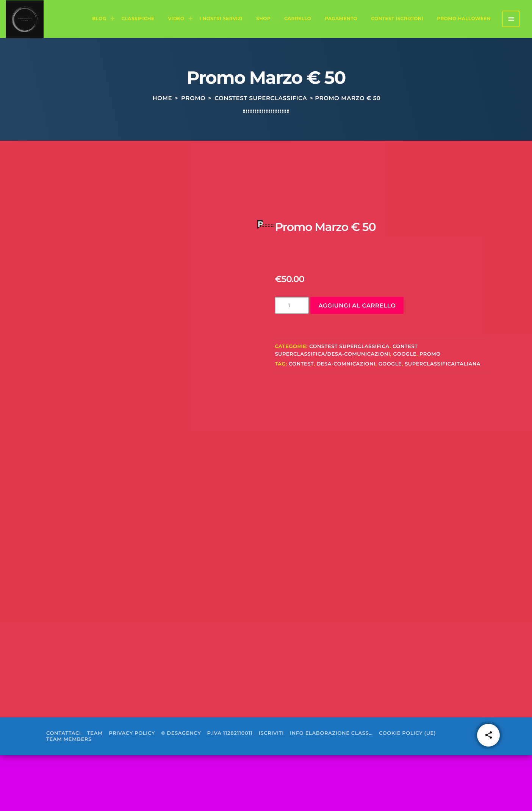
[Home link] (25, 19)
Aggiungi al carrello (357, 362)
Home (163, 129)
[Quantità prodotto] (292, 362)
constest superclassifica (261, 129)
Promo (193, 129)
